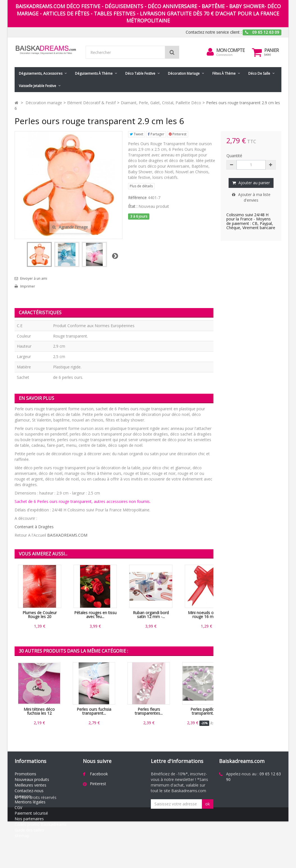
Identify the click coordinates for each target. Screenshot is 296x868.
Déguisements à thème (94, 73)
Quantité (234, 156)
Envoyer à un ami (34, 279)
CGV (18, 807)
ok (208, 804)
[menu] (210, 52)
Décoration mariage (184, 73)
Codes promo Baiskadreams (41, 824)
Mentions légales (30, 802)
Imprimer (28, 286)
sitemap (22, 836)
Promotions (25, 774)
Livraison (23, 796)
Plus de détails (141, 186)
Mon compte (230, 50)
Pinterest (178, 134)
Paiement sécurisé (31, 813)
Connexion (224, 55)
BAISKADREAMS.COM (67, 535)
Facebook (99, 774)
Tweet (136, 134)
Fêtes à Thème (224, 73)
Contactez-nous (29, 791)
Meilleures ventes (30, 785)
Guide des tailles (29, 830)
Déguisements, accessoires (41, 73)
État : (133, 206)
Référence (137, 198)
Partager (156, 134)
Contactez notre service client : (214, 32)
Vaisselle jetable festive (37, 86)
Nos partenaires (29, 819)
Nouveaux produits (32, 779)
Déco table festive (140, 73)
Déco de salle (259, 73)
